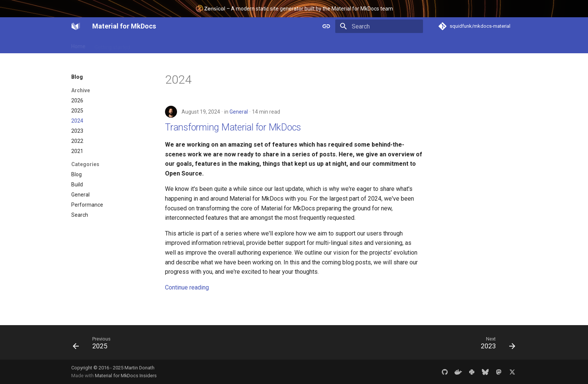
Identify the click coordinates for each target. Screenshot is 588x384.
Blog (292, 45)
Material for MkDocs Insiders (126, 376)
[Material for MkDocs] (76, 26)
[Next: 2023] (496, 345)
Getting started (112, 45)
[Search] (379, 26)
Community (264, 45)
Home (78, 45)
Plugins (171, 45)
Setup (146, 45)
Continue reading (187, 287)
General (239, 112)
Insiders (232, 45)
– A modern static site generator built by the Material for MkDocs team (294, 8)
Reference (201, 45)
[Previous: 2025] (94, 345)
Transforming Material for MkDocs (233, 127)
